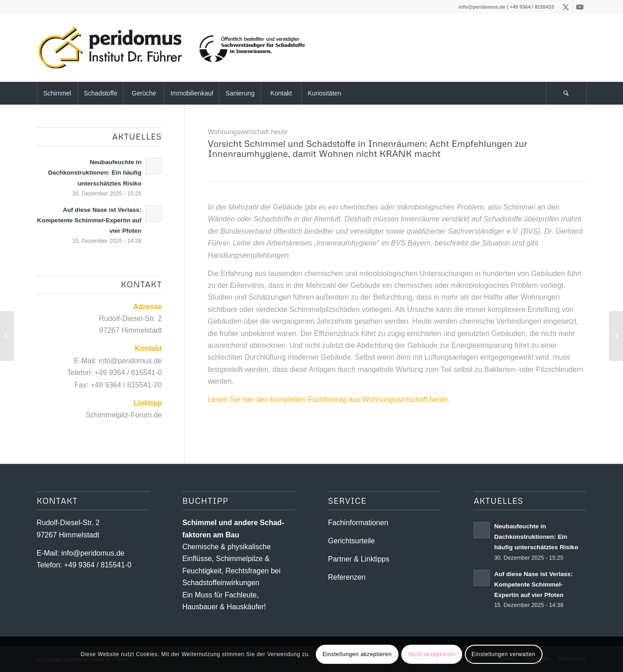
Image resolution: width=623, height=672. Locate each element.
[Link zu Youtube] (580, 7)
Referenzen (347, 577)
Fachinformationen (358, 523)
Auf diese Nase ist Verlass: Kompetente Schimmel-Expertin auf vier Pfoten (90, 220)
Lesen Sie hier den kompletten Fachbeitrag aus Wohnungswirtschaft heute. (329, 399)
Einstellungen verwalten (504, 654)
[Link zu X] (566, 7)
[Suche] (566, 93)
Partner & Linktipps (359, 559)
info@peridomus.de (482, 7)
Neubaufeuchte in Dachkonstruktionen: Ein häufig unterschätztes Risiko (95, 173)
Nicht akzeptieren (432, 654)
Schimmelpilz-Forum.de (124, 415)
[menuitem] (57, 93)
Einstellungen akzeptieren (357, 654)
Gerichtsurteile (351, 541)
